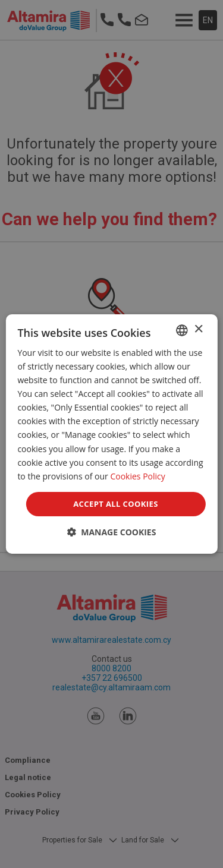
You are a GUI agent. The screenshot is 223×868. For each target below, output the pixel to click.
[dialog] (111, 434)
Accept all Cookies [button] (115, 504)
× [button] (198, 329)
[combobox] (182, 330)
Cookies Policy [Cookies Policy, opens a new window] (137, 476)
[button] (112, 532)
